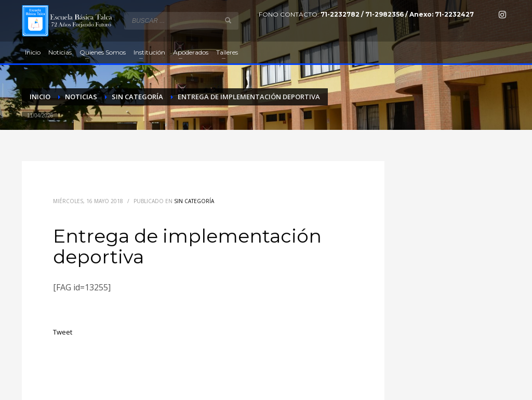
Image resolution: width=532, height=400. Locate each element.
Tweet (63, 332)
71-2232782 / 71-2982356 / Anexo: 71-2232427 (397, 14)
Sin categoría (194, 201)
